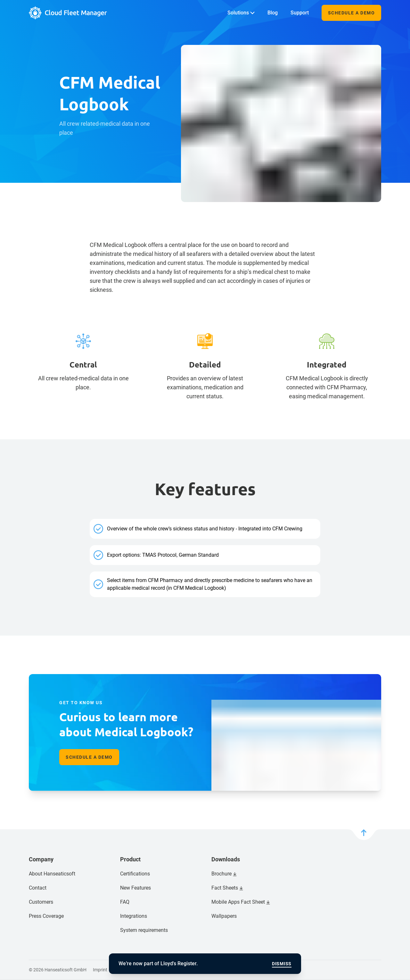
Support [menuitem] (300, 13)
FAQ (125, 902)
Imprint (100, 970)
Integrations (134, 916)
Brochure (221, 874)
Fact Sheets (225, 888)
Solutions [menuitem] (241, 13)
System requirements (144, 930)
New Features (135, 888)
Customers (41, 902)
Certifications (135, 874)
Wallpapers (224, 916)
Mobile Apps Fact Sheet (238, 902)
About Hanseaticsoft (52, 874)
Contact (38, 888)
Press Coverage (46, 916)
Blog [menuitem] (273, 13)
